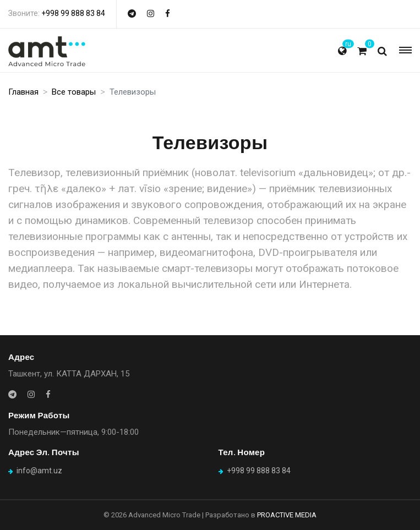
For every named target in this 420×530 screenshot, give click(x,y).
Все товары (74, 92)
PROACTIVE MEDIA (287, 515)
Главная (23, 92)
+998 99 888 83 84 (73, 13)
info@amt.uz (39, 471)
